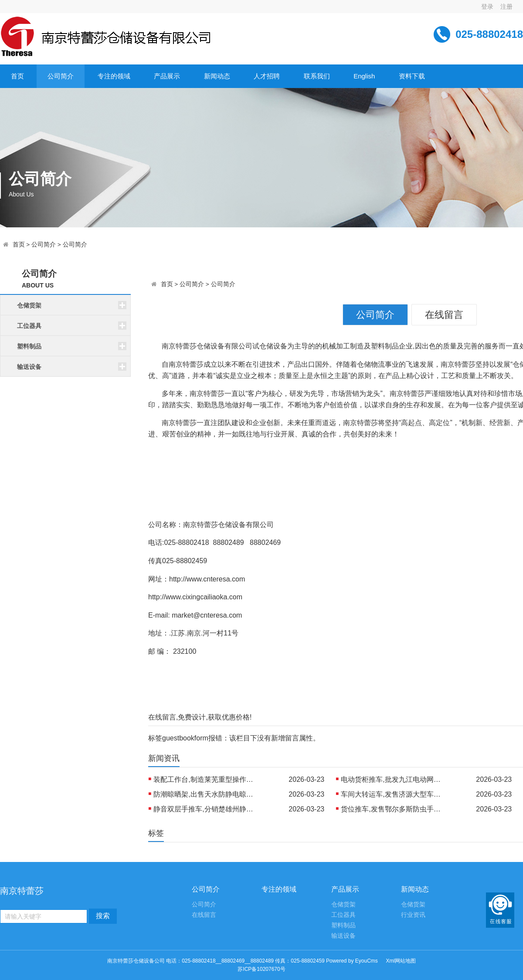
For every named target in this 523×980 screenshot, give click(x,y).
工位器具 (343, 915)
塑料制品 (343, 925)
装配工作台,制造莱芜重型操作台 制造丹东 (206, 779)
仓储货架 (343, 904)
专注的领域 (114, 76)
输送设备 (343, 936)
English (364, 76)
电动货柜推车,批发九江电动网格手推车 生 (393, 779)
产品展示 (167, 76)
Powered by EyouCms (351, 961)
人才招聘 (267, 76)
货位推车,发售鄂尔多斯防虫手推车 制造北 (393, 809)
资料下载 (412, 76)
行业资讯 (413, 915)
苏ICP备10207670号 (261, 969)
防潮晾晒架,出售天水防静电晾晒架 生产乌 (206, 794)
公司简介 (61, 76)
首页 (17, 76)
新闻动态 (217, 76)
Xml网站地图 (401, 961)
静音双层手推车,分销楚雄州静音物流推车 (206, 809)
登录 (487, 7)
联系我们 (317, 76)
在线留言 (444, 315)
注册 (506, 7)
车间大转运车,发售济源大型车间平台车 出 (393, 794)
